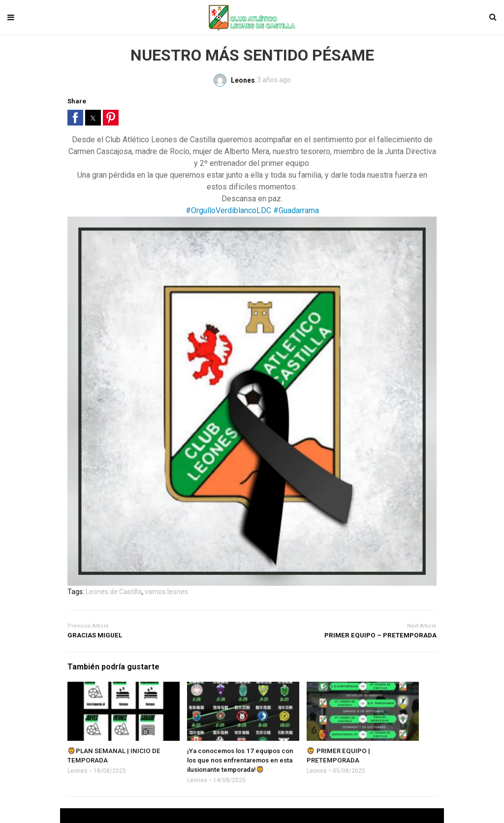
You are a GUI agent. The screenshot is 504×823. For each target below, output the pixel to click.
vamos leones (166, 592)
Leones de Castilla (114, 592)
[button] (75, 118)
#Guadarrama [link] (296, 210)
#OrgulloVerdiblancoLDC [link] (228, 210)
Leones (78, 771)
